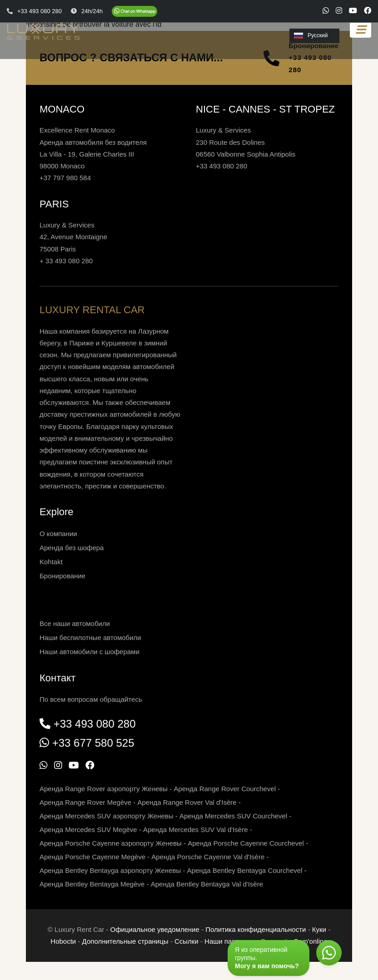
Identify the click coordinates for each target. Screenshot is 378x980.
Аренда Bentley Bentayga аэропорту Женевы (110, 870)
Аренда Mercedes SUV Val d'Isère (196, 830)
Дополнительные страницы (125, 941)
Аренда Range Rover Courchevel (225, 789)
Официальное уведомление (155, 929)
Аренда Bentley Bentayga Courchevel (245, 870)
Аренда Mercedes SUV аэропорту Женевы (107, 816)
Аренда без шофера (72, 548)
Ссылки (187, 941)
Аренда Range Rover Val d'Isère (187, 802)
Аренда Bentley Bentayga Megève (92, 884)
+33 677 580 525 (93, 743)
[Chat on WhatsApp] (134, 11)
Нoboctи (63, 941)
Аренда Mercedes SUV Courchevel (233, 816)
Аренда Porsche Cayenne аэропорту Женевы (111, 843)
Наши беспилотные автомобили (90, 638)
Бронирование (62, 576)
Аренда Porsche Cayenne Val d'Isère (208, 857)
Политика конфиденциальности (256, 929)
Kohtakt (51, 562)
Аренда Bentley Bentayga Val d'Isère (207, 884)
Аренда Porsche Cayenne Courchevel (246, 843)
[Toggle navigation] (361, 30)
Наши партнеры (230, 941)
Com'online (311, 941)
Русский (311, 35)
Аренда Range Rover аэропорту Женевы (104, 789)
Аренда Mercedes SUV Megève (88, 830)
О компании (58, 534)
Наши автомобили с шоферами (90, 652)
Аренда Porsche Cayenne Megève (92, 857)
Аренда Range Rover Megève (85, 802)
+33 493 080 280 (310, 63)
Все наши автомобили (75, 623)
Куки (319, 929)
